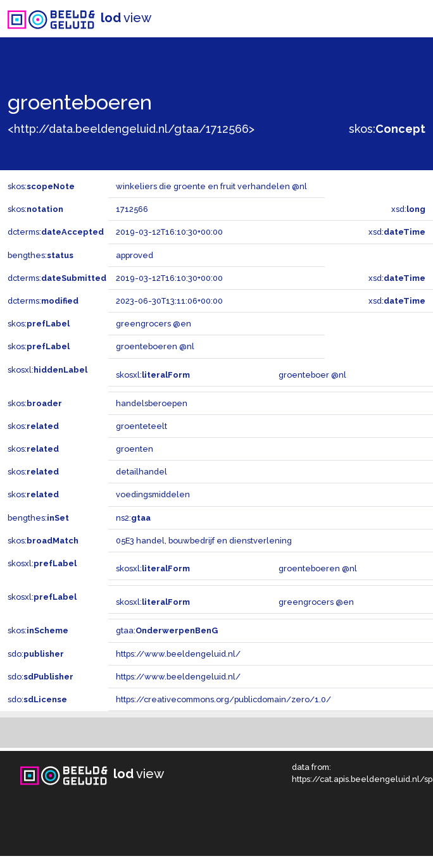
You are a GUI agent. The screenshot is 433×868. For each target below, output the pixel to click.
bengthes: (41, 255)
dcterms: (56, 232)
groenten (135, 449)
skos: (387, 129)
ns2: (133, 518)
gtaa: (167, 630)
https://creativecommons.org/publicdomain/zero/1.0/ (223, 699)
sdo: (36, 654)
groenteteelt (141, 426)
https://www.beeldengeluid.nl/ (178, 654)
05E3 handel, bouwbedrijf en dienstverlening (204, 541)
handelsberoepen (152, 403)
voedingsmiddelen (153, 494)
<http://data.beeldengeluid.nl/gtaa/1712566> (131, 129)
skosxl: (47, 370)
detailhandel (141, 472)
